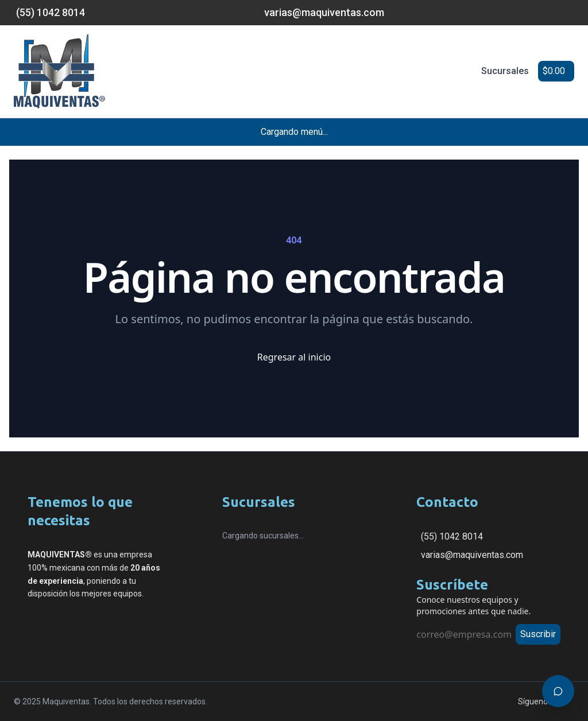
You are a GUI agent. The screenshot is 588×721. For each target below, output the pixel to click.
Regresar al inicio (294, 357)
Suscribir (538, 634)
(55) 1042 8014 (452, 536)
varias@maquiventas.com (472, 555)
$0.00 (554, 71)
